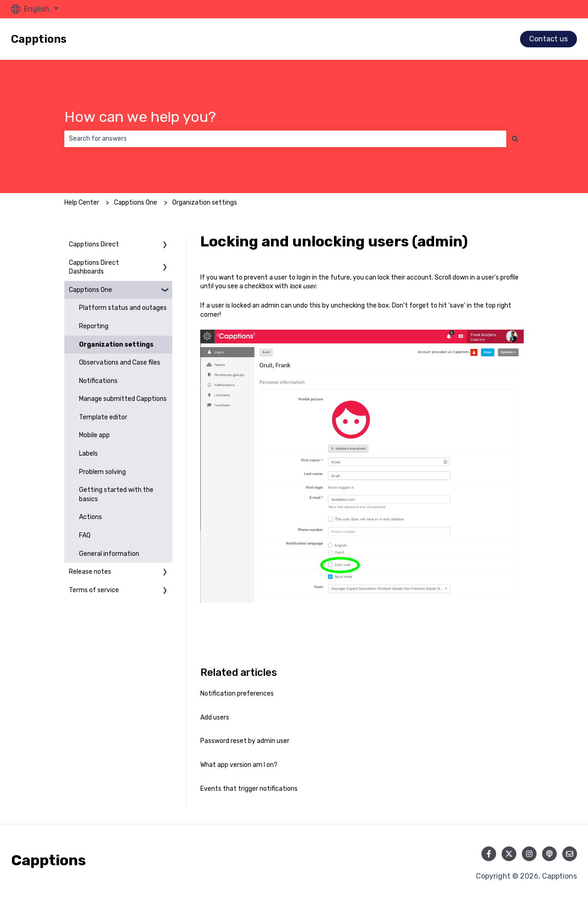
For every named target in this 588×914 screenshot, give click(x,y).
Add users (215, 717)
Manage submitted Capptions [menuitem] (123, 399)
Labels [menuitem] (88, 454)
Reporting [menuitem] (94, 326)
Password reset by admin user (245, 741)
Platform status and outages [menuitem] (123, 308)
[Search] (515, 139)
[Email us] (570, 854)
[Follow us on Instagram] (529, 854)
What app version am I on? (239, 765)
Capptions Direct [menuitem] (94, 244)
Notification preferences (237, 694)
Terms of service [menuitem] (94, 590)
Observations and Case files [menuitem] (120, 363)
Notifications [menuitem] (98, 381)
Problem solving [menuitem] (102, 472)
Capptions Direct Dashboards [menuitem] (94, 267)
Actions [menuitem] (90, 517)
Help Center (82, 203)
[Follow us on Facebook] (489, 854)
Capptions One (136, 203)
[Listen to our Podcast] (549, 854)
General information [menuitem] (109, 554)
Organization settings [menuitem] (116, 345)
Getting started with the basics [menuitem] (116, 494)
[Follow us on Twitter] (509, 854)
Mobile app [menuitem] (94, 435)
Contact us (548, 39)
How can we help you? (140, 117)
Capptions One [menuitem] (90, 290)
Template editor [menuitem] (103, 417)
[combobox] (285, 139)
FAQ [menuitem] (85, 535)
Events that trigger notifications (249, 789)
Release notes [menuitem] (90, 572)
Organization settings (205, 203)
